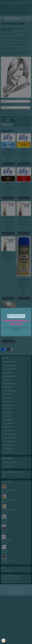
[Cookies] (3, 641)
